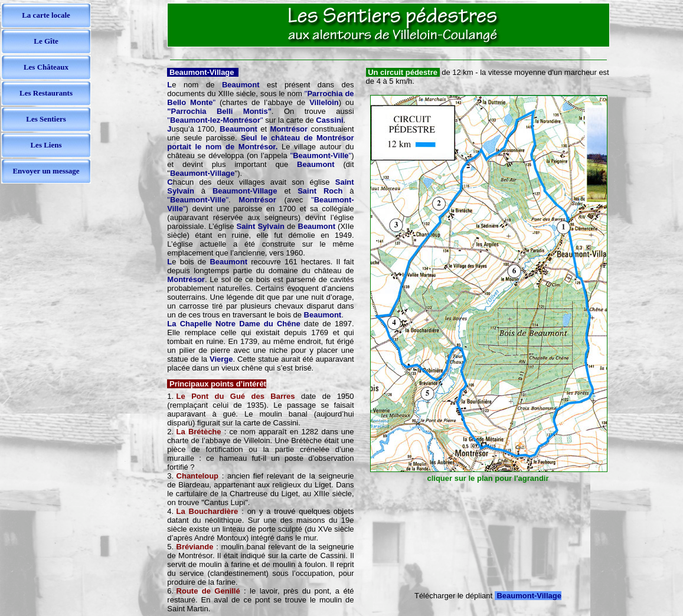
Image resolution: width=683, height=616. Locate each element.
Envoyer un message (46, 171)
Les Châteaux (46, 67)
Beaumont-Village (529, 596)
